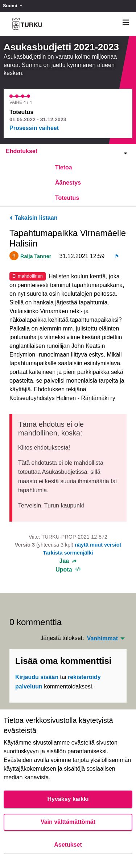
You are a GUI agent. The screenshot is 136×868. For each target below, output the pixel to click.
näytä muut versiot (98, 545)
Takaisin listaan (33, 218)
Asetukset (68, 845)
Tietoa (64, 167)
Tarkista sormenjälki (68, 553)
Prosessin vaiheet (34, 128)
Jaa (68, 561)
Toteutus (67, 198)
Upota (68, 570)
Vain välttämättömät (68, 822)
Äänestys (68, 183)
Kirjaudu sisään (37, 677)
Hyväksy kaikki (68, 799)
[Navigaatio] (126, 23)
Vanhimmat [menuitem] (102, 639)
